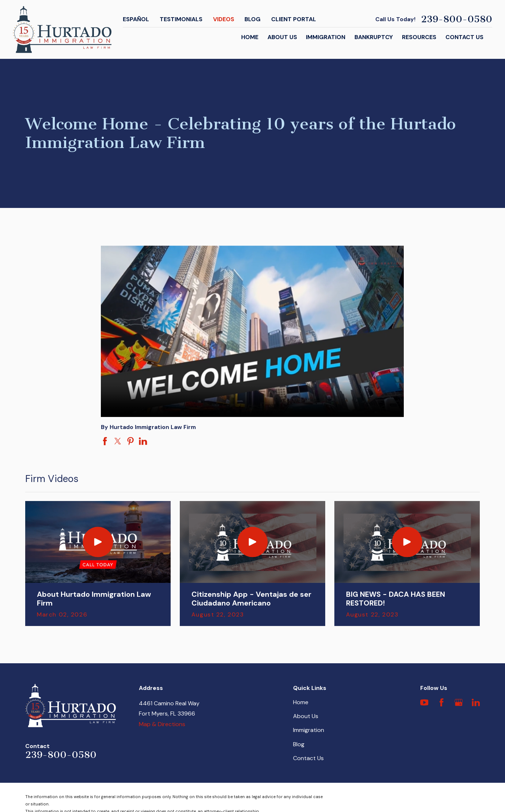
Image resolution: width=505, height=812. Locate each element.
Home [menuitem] (250, 37)
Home (301, 702)
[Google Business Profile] (459, 702)
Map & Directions (162, 724)
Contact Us (308, 758)
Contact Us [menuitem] (464, 37)
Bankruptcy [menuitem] (374, 37)
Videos (224, 19)
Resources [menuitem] (419, 37)
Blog (252, 19)
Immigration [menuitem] (326, 37)
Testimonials (181, 19)
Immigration (309, 730)
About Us (306, 716)
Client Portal (294, 19)
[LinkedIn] (476, 702)
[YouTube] (424, 702)
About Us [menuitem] (282, 37)
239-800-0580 (457, 19)
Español (136, 19)
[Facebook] (441, 702)
